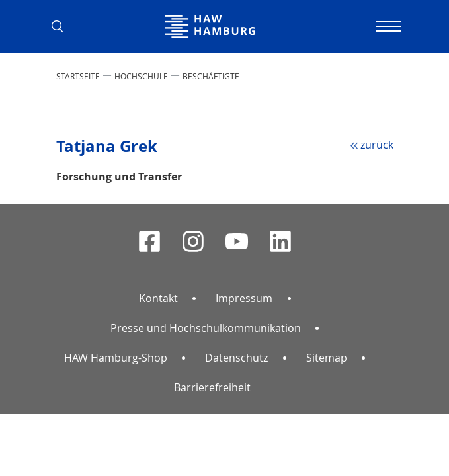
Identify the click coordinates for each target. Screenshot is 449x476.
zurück (377, 145)
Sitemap (327, 358)
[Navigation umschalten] (387, 26)
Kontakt (158, 298)
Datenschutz (236, 358)
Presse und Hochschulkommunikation (206, 328)
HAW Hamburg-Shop (116, 358)
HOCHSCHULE (141, 76)
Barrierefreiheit (212, 387)
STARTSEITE (78, 76)
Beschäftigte (211, 76)
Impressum (244, 298)
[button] (63, 26)
